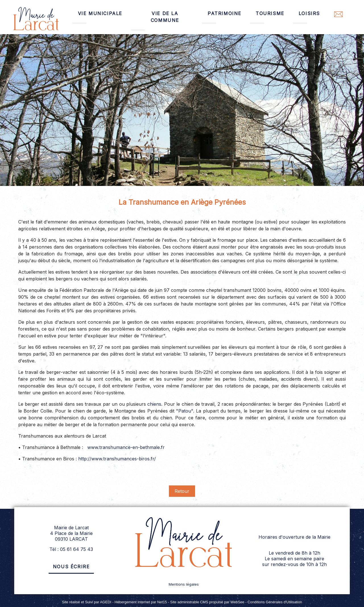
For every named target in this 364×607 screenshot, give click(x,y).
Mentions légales (184, 584)
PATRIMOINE (225, 13)
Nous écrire (71, 567)
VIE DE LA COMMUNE (165, 17)
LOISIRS (309, 13)
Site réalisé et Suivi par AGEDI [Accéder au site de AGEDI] (87, 602)
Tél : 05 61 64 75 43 (71, 549)
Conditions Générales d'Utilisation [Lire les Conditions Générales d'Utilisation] (275, 602)
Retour (182, 491)
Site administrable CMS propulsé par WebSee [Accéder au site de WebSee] (207, 602)
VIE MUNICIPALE (100, 13)
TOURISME (270, 13)
